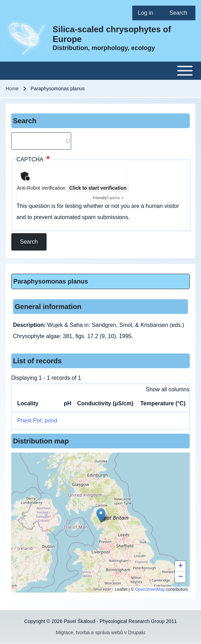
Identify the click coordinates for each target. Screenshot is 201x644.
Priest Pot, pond (37, 421)
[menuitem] (148, 13)
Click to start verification (98, 188)
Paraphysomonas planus (51, 281)
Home (12, 89)
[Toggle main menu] (100, 71)
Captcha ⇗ (108, 198)
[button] (101, 515)
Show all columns (168, 389)
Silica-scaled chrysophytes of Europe (112, 34)
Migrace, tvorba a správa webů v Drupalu (100, 632)
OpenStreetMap (150, 589)
